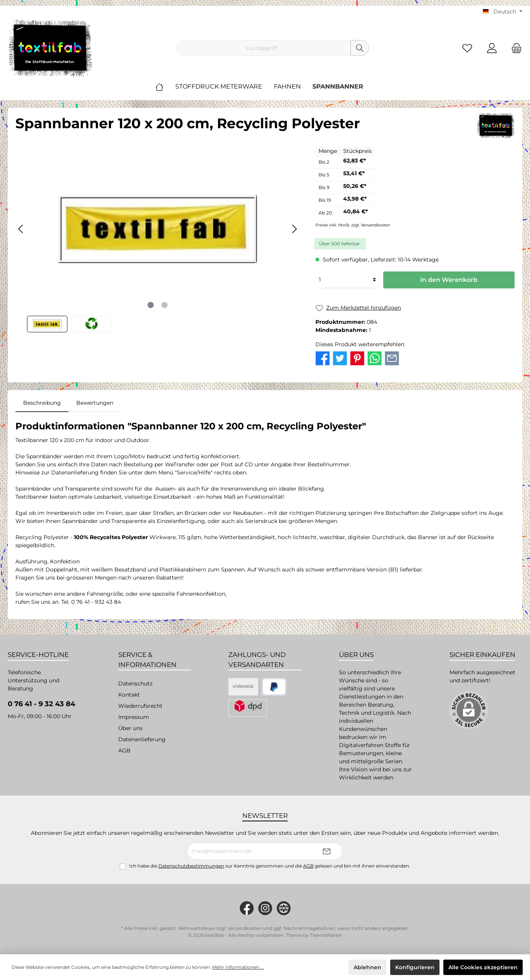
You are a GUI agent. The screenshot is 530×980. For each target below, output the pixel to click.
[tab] (42, 403)
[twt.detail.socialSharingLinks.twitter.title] (340, 358)
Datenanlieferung (142, 739)
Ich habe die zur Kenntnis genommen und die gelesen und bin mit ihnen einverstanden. (270, 866)
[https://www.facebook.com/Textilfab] (247, 908)
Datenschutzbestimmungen (191, 866)
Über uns (130, 728)
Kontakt (129, 695)
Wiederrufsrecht (140, 706)
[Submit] (327, 851)
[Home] (165, 87)
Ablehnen (367, 967)
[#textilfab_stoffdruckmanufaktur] (265, 908)
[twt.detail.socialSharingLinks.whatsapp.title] (375, 358)
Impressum (134, 717)
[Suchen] (360, 48)
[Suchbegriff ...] (264, 48)
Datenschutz (135, 683)
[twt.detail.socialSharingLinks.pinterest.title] (357, 358)
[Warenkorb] (514, 48)
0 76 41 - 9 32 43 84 (41, 704)
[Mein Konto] (492, 48)
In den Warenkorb (449, 280)
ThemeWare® (326, 935)
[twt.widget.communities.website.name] (284, 908)
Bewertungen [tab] (95, 403)
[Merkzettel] (467, 48)
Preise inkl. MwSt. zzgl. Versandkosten (353, 225)
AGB (124, 750)
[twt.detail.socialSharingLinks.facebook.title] (323, 358)
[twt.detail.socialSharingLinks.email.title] (392, 358)
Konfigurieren (415, 967)
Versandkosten (245, 928)
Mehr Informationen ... (238, 967)
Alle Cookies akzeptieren (483, 967)
